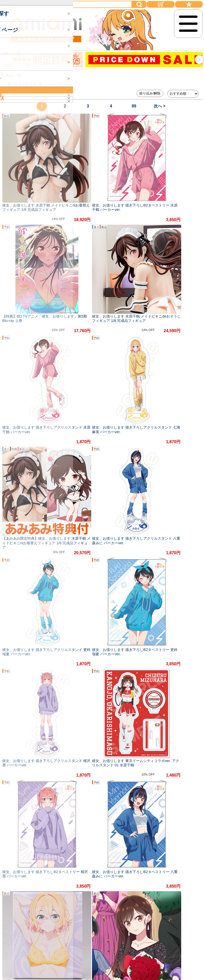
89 (134, 106)
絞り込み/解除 (150, 93)
